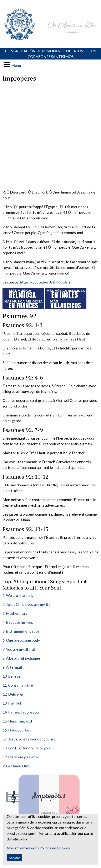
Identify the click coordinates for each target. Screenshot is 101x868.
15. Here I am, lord (17, 721)
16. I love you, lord (17, 730)
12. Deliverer (13, 694)
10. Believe (11, 676)
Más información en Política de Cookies (38, 848)
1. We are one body (18, 595)
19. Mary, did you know (21, 757)
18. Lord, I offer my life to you (26, 748)
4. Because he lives (18, 622)
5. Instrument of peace (21, 631)
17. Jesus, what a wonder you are (29, 739)
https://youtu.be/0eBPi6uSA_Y (45, 282)
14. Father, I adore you (21, 712)
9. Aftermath (13, 667)
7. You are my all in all (19, 649)
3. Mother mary (15, 613)
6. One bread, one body (21, 640)
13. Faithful (12, 703)
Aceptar (14, 858)
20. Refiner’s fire (16, 766)
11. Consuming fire (18, 685)
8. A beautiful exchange (21, 658)
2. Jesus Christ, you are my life (27, 604)
